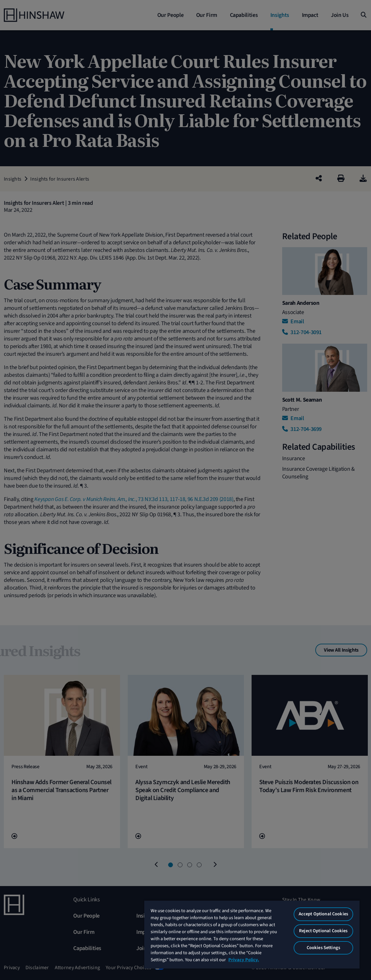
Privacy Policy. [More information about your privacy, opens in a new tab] (244, 960)
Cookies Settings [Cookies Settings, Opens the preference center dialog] (323, 948)
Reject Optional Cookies (323, 931)
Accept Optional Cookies (323, 914)
